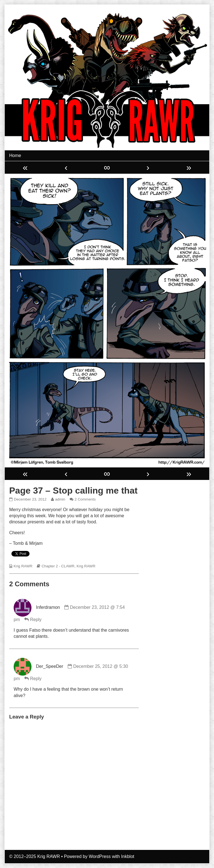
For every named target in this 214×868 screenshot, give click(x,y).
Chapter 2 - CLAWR (58, 566)
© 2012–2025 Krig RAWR (35, 856)
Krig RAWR (23, 566)
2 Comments (85, 499)
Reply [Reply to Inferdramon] (36, 620)
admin (60, 499)
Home (15, 155)
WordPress (100, 856)
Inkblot (128, 856)
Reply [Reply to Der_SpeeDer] (36, 679)
